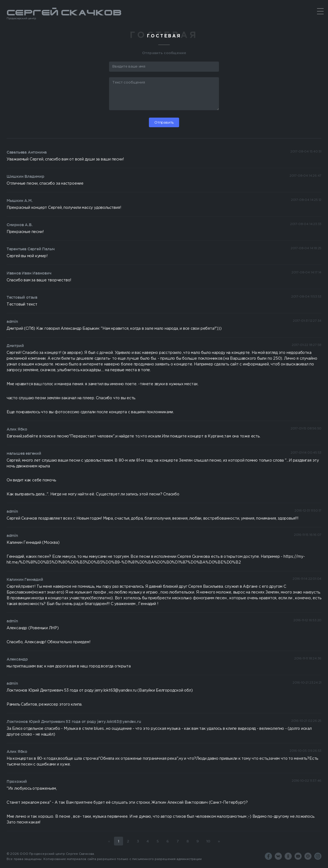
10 (208, 841)
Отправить (164, 123)
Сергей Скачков (164, 14)
